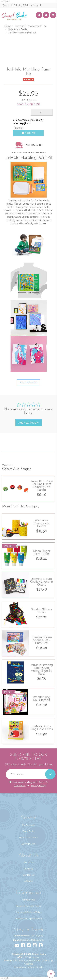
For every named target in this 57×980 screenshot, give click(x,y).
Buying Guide (28, 844)
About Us (29, 862)
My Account (28, 825)
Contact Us (29, 875)
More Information (28, 382)
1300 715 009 (37, 936)
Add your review (29, 423)
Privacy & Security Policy (28, 906)
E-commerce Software (25, 967)
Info (29, 123)
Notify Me (28, 133)
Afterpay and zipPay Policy (28, 919)
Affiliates (29, 881)
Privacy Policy (38, 785)
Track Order (29, 831)
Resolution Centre (29, 838)
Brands (6, 5)
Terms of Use (28, 900)
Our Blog (29, 869)
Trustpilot (5, 2)
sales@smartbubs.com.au (32, 940)
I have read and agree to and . (29, 784)
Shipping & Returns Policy (26, 5)
